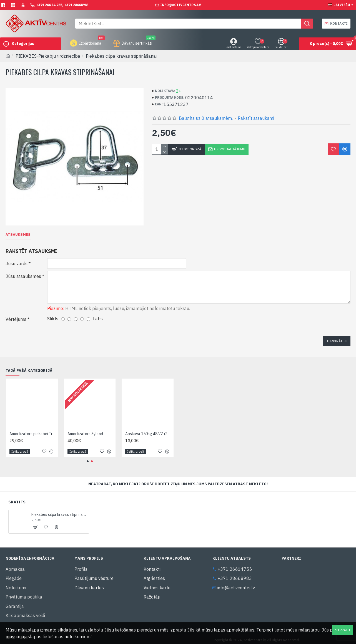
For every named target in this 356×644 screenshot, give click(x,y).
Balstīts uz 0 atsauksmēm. (206, 118)
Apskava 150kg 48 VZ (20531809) (149, 425)
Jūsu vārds (17, 263)
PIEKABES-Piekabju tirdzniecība (48, 56)
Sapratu (343, 630)
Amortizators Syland (85, 425)
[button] (88, 452)
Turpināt (334, 337)
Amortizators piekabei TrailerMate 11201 (33, 425)
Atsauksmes (18, 235)
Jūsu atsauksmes (23, 276)
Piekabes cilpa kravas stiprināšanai (59, 506)
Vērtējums (16, 316)
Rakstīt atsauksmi (256, 118)
